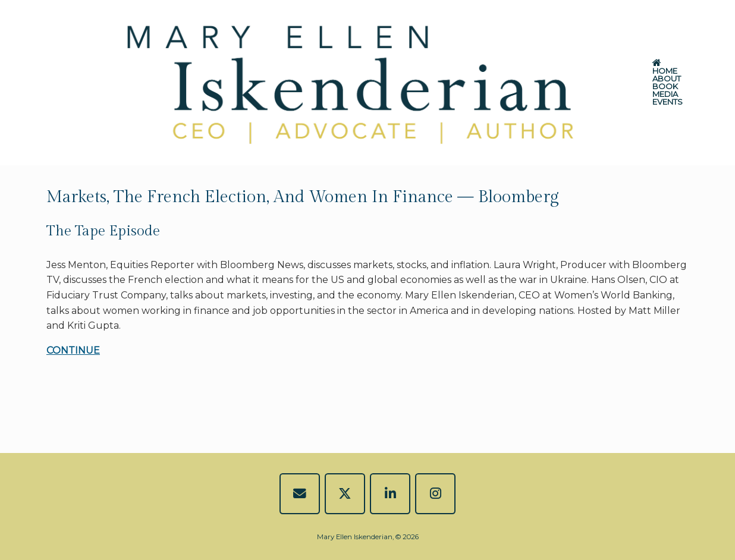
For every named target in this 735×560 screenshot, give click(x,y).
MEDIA (665, 94)
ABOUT (667, 79)
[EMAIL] (300, 494)
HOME (665, 67)
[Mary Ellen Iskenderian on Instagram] (436, 494)
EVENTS (668, 102)
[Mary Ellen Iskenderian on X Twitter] (345, 494)
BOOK (665, 86)
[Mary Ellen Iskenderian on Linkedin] (390, 494)
